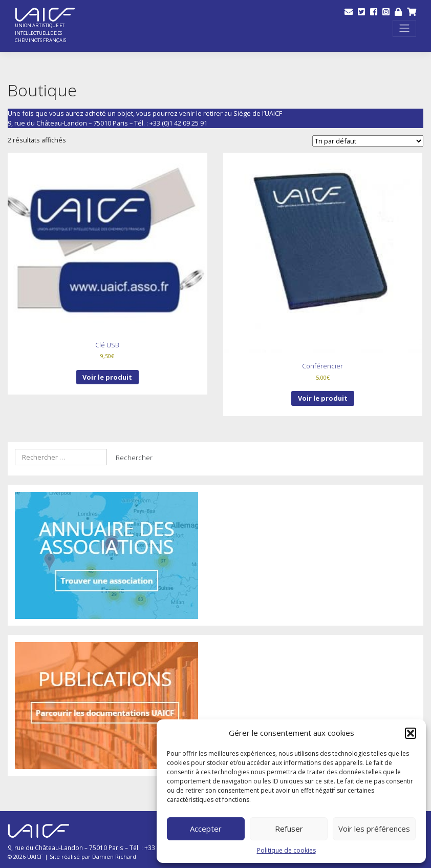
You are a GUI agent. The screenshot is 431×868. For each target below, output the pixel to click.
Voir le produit (107, 377)
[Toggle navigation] (404, 28)
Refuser (289, 829)
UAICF (35, 856)
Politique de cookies (286, 850)
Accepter (206, 829)
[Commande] (368, 141)
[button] (411, 733)
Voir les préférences (374, 829)
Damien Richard (114, 856)
